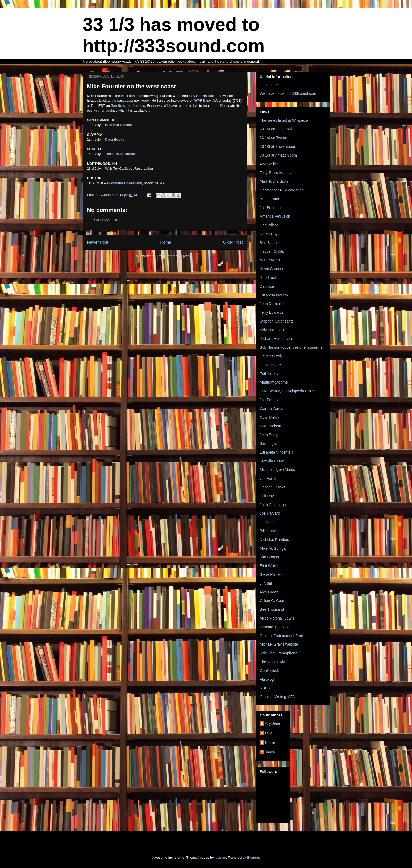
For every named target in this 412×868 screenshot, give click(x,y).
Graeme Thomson (275, 627)
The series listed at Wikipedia (284, 120)
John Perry (269, 435)
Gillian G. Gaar (272, 601)
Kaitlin (270, 743)
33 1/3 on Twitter (274, 138)
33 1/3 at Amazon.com (278, 155)
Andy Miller (269, 164)
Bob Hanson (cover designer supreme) (292, 347)
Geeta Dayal (270, 234)
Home (166, 242)
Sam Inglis (269, 443)
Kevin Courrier (272, 269)
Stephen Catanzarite (277, 321)
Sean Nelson (270, 426)
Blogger (253, 857)
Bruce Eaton (270, 199)
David (270, 733)
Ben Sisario (269, 243)
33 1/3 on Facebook (276, 129)
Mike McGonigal (273, 548)
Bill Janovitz (270, 531)
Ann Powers (270, 260)
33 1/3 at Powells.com (278, 146)
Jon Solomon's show (128, 106)
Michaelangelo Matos (277, 470)
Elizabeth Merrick (274, 295)
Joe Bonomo (270, 208)
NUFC (265, 688)
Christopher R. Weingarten (282, 190)
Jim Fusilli (268, 478)
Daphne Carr (270, 365)
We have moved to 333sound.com (288, 93)
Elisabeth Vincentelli (276, 452)
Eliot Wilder (269, 566)
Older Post (233, 242)
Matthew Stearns (274, 382)
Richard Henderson (276, 339)
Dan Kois (267, 286)
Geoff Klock (269, 671)
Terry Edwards (272, 312)
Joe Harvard (270, 513)
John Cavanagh (273, 505)
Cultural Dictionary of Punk (282, 636)
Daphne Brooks (273, 487)
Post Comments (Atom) (175, 256)
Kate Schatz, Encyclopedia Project (288, 391)
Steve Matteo (271, 574)
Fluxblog (267, 679)
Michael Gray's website (279, 644)
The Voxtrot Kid (273, 662)
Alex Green (269, 592)
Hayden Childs (272, 251)
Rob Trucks (269, 278)
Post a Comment (107, 219)
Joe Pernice (270, 400)
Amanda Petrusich (275, 216)
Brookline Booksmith (125, 183)
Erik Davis (268, 496)
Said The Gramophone (279, 653)
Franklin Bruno (272, 461)
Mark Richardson (274, 181)
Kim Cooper (270, 557)
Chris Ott (267, 522)
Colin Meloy (270, 417)
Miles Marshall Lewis (277, 618)
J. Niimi (266, 583)
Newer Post (98, 242)
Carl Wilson (269, 225)
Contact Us (269, 85)
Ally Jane (273, 723)
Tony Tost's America (276, 173)
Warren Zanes (272, 409)
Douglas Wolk (271, 356)
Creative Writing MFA (277, 697)
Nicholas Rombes (274, 540)
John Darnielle (272, 304)
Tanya (270, 752)
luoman (220, 857)
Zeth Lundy (269, 374)
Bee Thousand (272, 609)
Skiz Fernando (272, 330)
